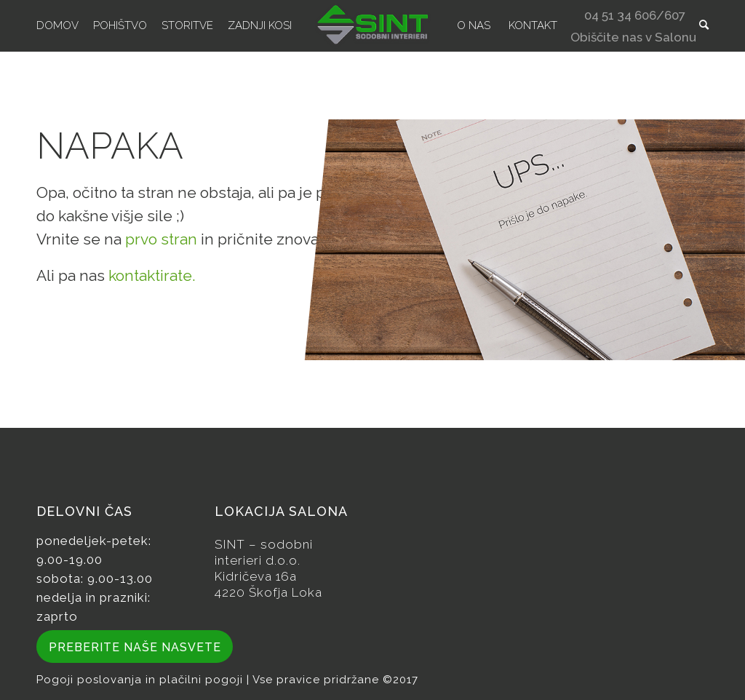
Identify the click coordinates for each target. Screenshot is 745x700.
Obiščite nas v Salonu (633, 39)
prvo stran (161, 239)
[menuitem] (57, 25)
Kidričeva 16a (256, 576)
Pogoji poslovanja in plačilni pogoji (142, 680)
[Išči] (704, 25)
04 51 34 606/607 (635, 17)
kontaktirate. (152, 275)
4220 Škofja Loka (268, 592)
